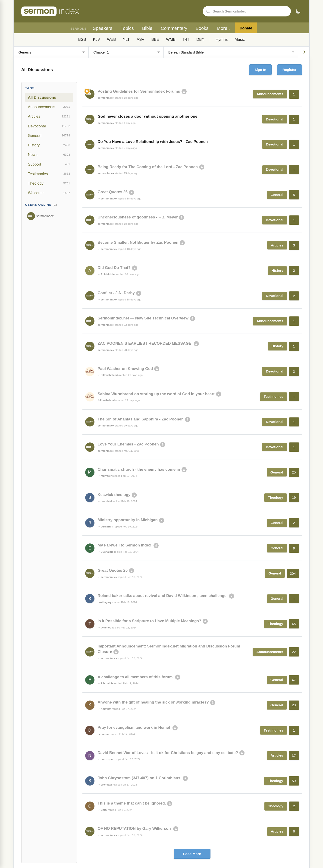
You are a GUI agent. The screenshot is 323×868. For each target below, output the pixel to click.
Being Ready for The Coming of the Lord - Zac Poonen (148, 167)
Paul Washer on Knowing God (125, 369)
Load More (192, 854)
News (49, 155)
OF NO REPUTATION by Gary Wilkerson (135, 829)
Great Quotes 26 (113, 192)
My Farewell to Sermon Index (125, 545)
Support (49, 164)
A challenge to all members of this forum (136, 677)
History (49, 145)
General (49, 136)
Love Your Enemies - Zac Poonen (128, 444)
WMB (171, 39)
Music (240, 39)
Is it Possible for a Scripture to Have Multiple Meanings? (150, 621)
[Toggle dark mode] (298, 11)
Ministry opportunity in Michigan (128, 520)
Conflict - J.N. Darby (116, 293)
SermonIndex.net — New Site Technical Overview (143, 318)
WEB (111, 39)
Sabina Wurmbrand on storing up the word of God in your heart (156, 394)
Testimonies (49, 174)
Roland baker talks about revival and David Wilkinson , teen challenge (163, 596)
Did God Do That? (114, 268)
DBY (200, 39)
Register (290, 70)
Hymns (222, 39)
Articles (49, 117)
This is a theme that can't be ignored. (132, 803)
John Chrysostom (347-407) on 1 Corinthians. (140, 778)
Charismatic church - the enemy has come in (139, 469)
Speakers (102, 28)
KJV (96, 39)
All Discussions (42, 97)
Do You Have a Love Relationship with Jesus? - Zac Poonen (153, 142)
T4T (186, 39)
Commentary (174, 28)
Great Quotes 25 (113, 570)
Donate (246, 28)
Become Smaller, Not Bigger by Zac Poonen (138, 242)
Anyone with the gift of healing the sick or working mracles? (153, 702)
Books (202, 28)
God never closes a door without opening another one (148, 116)
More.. (223, 28)
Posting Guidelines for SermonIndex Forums (139, 91)
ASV (141, 39)
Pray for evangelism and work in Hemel (134, 728)
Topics (127, 28)
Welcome (49, 193)
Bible (147, 28)
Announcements (49, 107)
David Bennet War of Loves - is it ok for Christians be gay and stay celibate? (168, 753)
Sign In (260, 70)
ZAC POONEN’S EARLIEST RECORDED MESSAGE (145, 343)
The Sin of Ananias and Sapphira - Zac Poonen (141, 419)
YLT (126, 39)
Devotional (49, 126)
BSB (82, 39)
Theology (49, 183)
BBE (155, 39)
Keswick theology (114, 495)
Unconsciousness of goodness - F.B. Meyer (138, 217)
